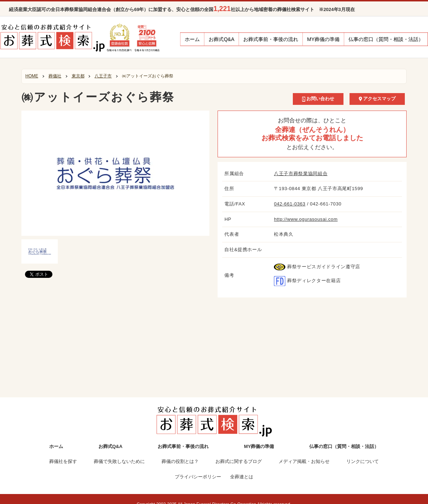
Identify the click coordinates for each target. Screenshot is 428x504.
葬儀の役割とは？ (180, 461)
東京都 (78, 76)
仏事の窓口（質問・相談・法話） (386, 39)
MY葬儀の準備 (323, 39)
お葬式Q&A (221, 39)
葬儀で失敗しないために (119, 461)
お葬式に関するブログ (239, 461)
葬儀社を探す (63, 461)
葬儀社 (55, 76)
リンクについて (363, 461)
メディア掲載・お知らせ (304, 461)
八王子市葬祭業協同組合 (301, 174)
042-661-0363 (290, 204)
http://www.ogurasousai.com (306, 219)
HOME (32, 76)
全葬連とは (242, 477)
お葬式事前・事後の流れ (271, 39)
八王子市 (103, 76)
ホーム (192, 39)
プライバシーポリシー (198, 477)
